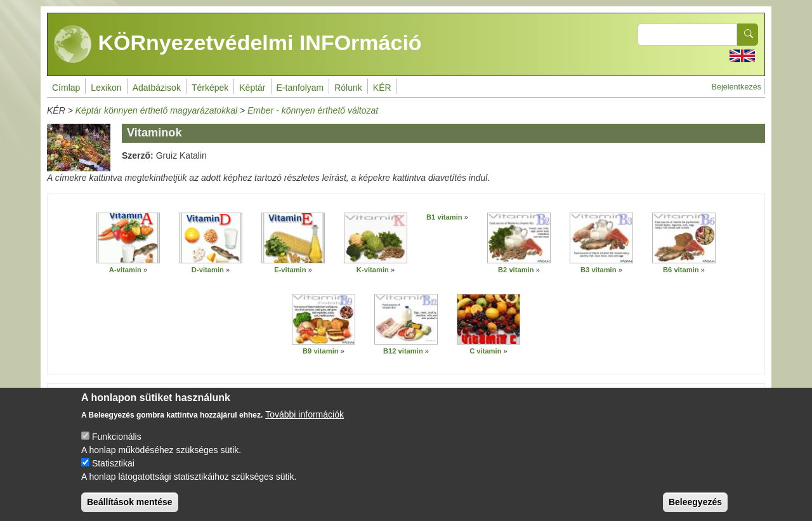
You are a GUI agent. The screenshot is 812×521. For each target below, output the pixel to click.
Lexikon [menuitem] (106, 88)
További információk (304, 422)
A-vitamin (125, 270)
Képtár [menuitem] (252, 88)
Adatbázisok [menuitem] (157, 88)
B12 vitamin (403, 351)
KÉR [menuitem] (382, 88)
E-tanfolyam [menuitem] (300, 88)
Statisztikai (113, 471)
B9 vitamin (321, 351)
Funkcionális (117, 444)
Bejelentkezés (737, 87)
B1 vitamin (444, 217)
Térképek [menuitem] (210, 88)
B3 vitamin (599, 270)
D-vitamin (208, 270)
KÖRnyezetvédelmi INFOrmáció (238, 44)
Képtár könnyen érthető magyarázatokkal (156, 110)
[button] (128, 238)
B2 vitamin (516, 270)
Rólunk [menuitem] (348, 88)
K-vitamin (373, 270)
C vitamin (485, 351)
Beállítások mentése (130, 510)
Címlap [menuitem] (66, 88)
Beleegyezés (695, 510)
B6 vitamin (681, 270)
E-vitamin (290, 270)
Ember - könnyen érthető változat (313, 110)
